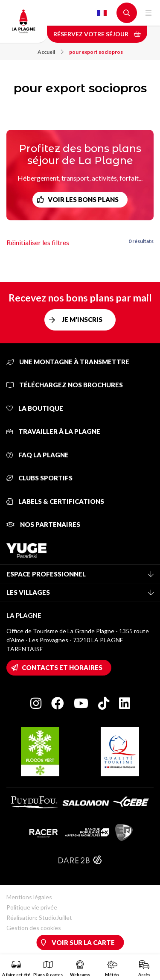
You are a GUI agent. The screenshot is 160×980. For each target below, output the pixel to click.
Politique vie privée (32, 907)
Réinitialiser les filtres (38, 242)
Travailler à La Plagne (53, 431)
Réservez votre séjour (97, 34)
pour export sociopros (96, 52)
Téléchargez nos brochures (65, 385)
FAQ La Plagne (38, 455)
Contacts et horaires (62, 667)
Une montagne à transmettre (68, 362)
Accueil (51, 52)
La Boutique (35, 408)
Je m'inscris (82, 319)
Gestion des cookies (34, 928)
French (102, 13)
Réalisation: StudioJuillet (39, 917)
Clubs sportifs (39, 478)
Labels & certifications (55, 501)
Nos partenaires (43, 524)
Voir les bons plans (83, 199)
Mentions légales (29, 897)
